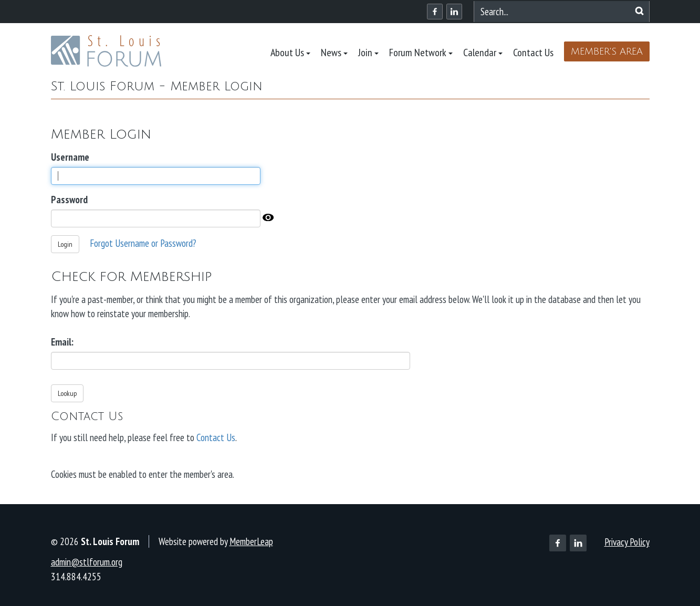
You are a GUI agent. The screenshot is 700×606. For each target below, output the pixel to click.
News (334, 53)
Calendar (483, 53)
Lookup (67, 393)
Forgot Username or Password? (143, 243)
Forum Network (421, 53)
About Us (290, 53)
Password (69, 200)
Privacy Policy (627, 542)
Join (368, 53)
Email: (62, 342)
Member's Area (607, 51)
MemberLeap (251, 541)
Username (70, 157)
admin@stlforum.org (87, 562)
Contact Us (533, 53)
